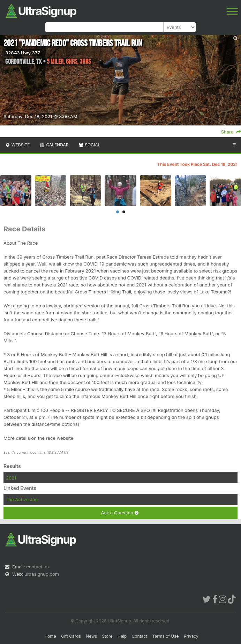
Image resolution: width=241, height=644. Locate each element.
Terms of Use (165, 636)
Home (50, 636)
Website (17, 145)
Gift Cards (71, 636)
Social (89, 145)
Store (107, 636)
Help (122, 636)
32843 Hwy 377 (23, 53)
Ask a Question (119, 513)
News (91, 636)
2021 (11, 478)
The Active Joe (22, 499)
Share (231, 132)
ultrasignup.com (42, 574)
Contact (140, 636)
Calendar (54, 145)
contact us (37, 567)
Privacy (191, 636)
